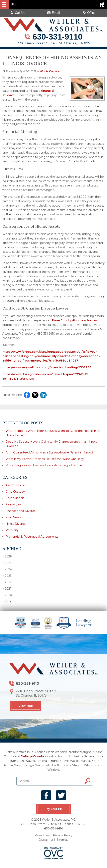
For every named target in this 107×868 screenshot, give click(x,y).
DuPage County (32, 756)
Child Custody (15, 492)
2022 (7, 582)
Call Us (18, 13)
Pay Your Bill (53, 809)
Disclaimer (46, 839)
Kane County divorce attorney (74, 320)
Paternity (12, 530)
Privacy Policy (63, 835)
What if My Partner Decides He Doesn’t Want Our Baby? (46, 459)
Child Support (15, 498)
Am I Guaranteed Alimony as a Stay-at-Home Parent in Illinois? (49, 452)
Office (89, 13)
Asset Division (15, 485)
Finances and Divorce (21, 511)
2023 (7, 576)
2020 (7, 595)
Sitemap (63, 839)
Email (53, 13)
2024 (7, 569)
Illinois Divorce (49, 71)
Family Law (14, 504)
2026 (7, 556)
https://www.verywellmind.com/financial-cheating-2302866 (47, 367)
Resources (42, 835)
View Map (26, 706)
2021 (7, 588)
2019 (7, 601)
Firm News (13, 517)
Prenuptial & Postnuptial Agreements (32, 537)
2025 (7, 563)
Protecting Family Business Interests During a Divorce (44, 465)
